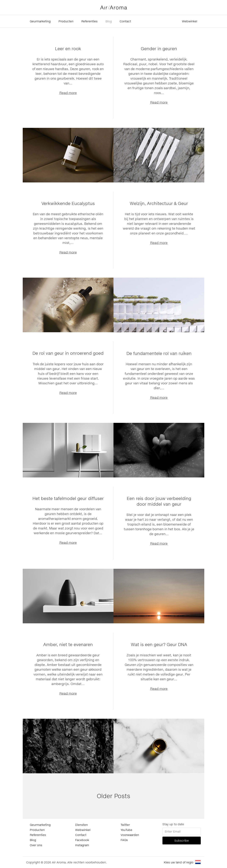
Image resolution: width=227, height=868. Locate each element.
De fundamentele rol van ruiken (159, 353)
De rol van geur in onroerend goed (68, 353)
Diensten (81, 825)
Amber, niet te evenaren (68, 644)
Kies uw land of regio (179, 862)
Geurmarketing (40, 21)
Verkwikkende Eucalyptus (68, 203)
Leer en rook (68, 48)
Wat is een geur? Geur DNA (159, 644)
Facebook (82, 840)
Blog (109, 21)
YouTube (126, 830)
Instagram (82, 845)
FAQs (124, 840)
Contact (125, 21)
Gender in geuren (159, 48)
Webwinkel (190, 21)
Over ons (36, 845)
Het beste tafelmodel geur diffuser (68, 498)
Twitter (125, 825)
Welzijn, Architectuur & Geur (159, 203)
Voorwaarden (130, 835)
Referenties (89, 21)
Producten (66, 21)
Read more (68, 93)
